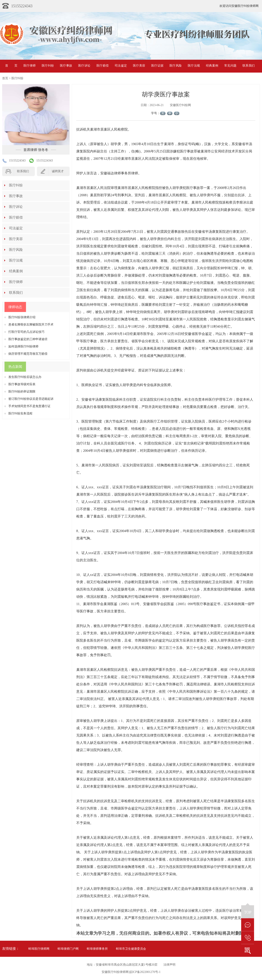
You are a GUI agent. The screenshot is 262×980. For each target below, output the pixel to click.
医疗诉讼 (84, 66)
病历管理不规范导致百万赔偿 (28, 354)
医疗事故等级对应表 (22, 384)
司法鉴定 (121, 66)
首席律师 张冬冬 (36, 150)
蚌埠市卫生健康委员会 (131, 949)
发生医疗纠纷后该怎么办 (25, 377)
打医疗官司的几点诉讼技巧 (26, 332)
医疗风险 (176, 66)
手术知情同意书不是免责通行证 (29, 406)
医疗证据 (157, 66)
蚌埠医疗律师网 (39, 949)
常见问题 (230, 66)
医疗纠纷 (48, 66)
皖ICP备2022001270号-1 (145, 972)
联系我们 (249, 66)
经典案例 (212, 66)
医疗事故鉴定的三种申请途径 (28, 339)
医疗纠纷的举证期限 (22, 392)
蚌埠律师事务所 (97, 949)
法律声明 (169, 965)
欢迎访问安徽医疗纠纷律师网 (239, 6)
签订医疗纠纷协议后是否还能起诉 (31, 399)
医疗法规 (194, 66)
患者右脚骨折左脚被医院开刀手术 (31, 325)
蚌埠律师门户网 (68, 949)
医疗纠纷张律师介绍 (22, 317)
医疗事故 (66, 66)
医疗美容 (139, 66)
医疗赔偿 (103, 66)
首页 (11, 66)
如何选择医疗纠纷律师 (23, 346)
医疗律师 (30, 66)
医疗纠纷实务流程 (20, 413)
